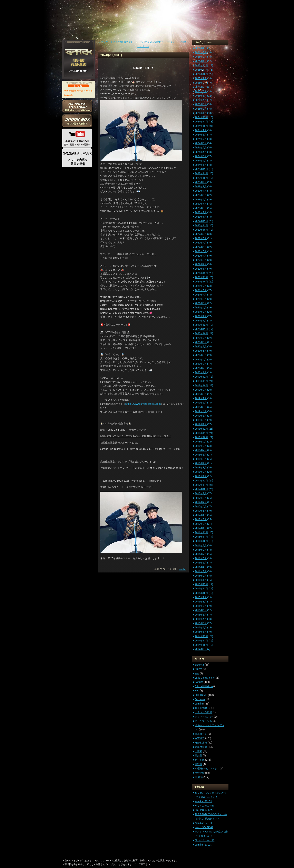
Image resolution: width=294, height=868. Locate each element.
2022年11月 (201, 226)
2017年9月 (201, 493)
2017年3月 (201, 519)
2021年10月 (201, 282)
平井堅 (198, 756)
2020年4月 (201, 360)
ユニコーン (201, 734)
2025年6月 (201, 91)
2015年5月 (201, 615)
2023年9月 (201, 182)
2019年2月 (201, 420)
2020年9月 (201, 338)
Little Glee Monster (205, 678)
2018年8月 (201, 446)
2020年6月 (201, 351)
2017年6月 (201, 507)
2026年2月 (201, 57)
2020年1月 (201, 372)
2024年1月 (201, 165)
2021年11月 (201, 277)
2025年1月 (201, 113)
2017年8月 (201, 498)
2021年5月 (201, 303)
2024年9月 (201, 130)
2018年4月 (201, 463)
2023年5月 (201, 200)
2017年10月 (201, 489)
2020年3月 (201, 364)
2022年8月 (201, 238)
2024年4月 (201, 152)
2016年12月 (201, 532)
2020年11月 (201, 329)
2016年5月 (201, 563)
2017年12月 (201, 481)
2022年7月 (201, 243)
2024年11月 (201, 122)
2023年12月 (201, 169)
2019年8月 (201, 394)
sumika (183, 569)
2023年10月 (201, 178)
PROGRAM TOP (79, 71)
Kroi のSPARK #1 (204, 827)
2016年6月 (201, 558)
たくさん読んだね (205, 806)
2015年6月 (201, 610)
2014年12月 (201, 636)
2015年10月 (201, 593)
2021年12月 (201, 273)
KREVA (199, 669)
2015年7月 (201, 606)
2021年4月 (201, 308)
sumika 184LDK (203, 823)
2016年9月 (201, 546)
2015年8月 (201, 602)
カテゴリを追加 (203, 712)
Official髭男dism (204, 686)
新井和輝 (200, 760)
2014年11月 (201, 641)
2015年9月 (201, 597)
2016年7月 (201, 554)
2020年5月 (201, 355)
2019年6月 (201, 403)
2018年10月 (201, 437)
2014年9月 (201, 649)
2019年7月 (201, 398)
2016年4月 (201, 567)
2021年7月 (201, 295)
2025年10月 (201, 74)
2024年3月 (201, 156)
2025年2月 (201, 109)
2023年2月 (201, 212)
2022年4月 (201, 256)
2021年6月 (201, 299)
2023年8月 (201, 187)
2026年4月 (201, 48)
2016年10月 (201, 541)
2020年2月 (201, 368)
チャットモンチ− (204, 717)
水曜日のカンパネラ (206, 769)
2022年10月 (201, 230)
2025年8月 (201, 83)
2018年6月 (201, 455)
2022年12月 (201, 221)
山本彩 (198, 751)
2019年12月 (201, 377)
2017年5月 (201, 511)
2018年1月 (201, 476)
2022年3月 (201, 260)
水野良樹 (200, 773)
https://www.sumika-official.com (143, 404)
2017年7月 (201, 502)
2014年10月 (201, 645)
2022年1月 (201, 269)
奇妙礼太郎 (201, 743)
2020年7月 (201, 347)
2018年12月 (201, 429)
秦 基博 (199, 777)
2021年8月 (201, 290)
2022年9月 (201, 234)
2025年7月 (201, 87)
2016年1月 (201, 580)
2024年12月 (201, 117)
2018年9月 (201, 442)
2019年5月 (201, 407)
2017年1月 (201, 528)
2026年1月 (201, 61)
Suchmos (200, 699)
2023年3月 (201, 208)
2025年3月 (201, 104)
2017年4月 (201, 515)
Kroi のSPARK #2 (204, 810)
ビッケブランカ (203, 721)
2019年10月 (201, 386)
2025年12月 (201, 66)
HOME (68, 177)
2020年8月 (201, 342)
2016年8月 (201, 550)
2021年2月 (201, 316)
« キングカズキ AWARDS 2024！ (117, 42)
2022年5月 (201, 251)
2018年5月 (201, 459)
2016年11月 (201, 537)
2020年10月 (201, 333)
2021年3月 (201, 312)
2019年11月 (201, 381)
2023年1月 (201, 217)
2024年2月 (201, 161)
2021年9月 (201, 286)
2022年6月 (201, 247)
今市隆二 (200, 738)
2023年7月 (201, 191)
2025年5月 (201, 96)
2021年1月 (201, 321)
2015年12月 (201, 584)
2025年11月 (201, 70)
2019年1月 (201, 424)
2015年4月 (201, 619)
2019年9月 (201, 390)
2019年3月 (201, 416)
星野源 (198, 764)
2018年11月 (201, 433)
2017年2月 (201, 524)
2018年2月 (201, 472)
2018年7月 (201, 450)
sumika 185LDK (203, 801)
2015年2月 (201, 628)
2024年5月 (201, 148)
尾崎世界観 (201, 747)
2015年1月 (201, 632)
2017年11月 (201, 485)
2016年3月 (201, 571)
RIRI (197, 691)
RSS (78, 86)
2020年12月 (201, 325)
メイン (140, 42)
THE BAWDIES (203, 708)
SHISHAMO (201, 695)
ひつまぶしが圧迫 (205, 840)
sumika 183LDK (203, 845)
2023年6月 (201, 195)
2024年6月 (201, 143)
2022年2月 (201, 264)
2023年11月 (201, 173)
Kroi (197, 674)
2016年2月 (201, 576)
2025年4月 (201, 100)
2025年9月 (201, 78)
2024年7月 (201, 139)
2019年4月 (201, 411)
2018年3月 (201, 468)
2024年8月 (201, 135)
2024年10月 (201, 126)
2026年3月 (201, 52)
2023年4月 (201, 204)
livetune (199, 682)
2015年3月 (201, 623)
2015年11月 (201, 589)
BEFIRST (199, 665)
